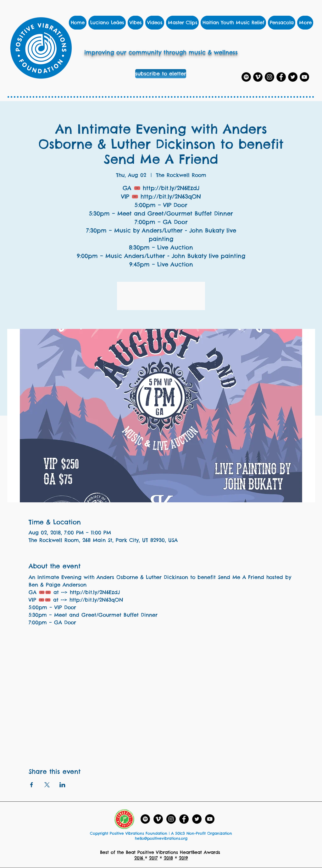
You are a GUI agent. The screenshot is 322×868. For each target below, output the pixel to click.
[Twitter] (293, 77)
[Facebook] (281, 77)
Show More (43, 633)
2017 (153, 858)
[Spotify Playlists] (246, 77)
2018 (168, 858)
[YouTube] (304, 77)
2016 (140, 858)
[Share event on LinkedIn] (62, 785)
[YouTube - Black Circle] (210, 819)
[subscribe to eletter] (161, 74)
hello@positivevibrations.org (161, 838)
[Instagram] (269, 77)
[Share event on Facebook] (32, 785)
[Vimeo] (258, 77)
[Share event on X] (47, 785)
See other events (161, 300)
